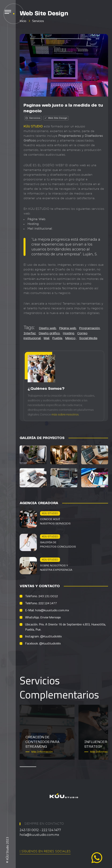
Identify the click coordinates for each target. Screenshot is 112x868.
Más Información (42, 752)
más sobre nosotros (65, 415)
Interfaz (30, 333)
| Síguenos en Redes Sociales (45, 851)
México (70, 338)
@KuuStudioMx (51, 637)
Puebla (57, 338)
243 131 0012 (48, 596)
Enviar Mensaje (51, 618)
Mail (46, 338)
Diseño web (48, 328)
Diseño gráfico (49, 333)
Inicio (23, 21)
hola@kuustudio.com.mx (52, 611)
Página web (68, 328)
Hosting (69, 333)
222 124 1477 (48, 603)
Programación (90, 328)
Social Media (88, 338)
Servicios (38, 21)
